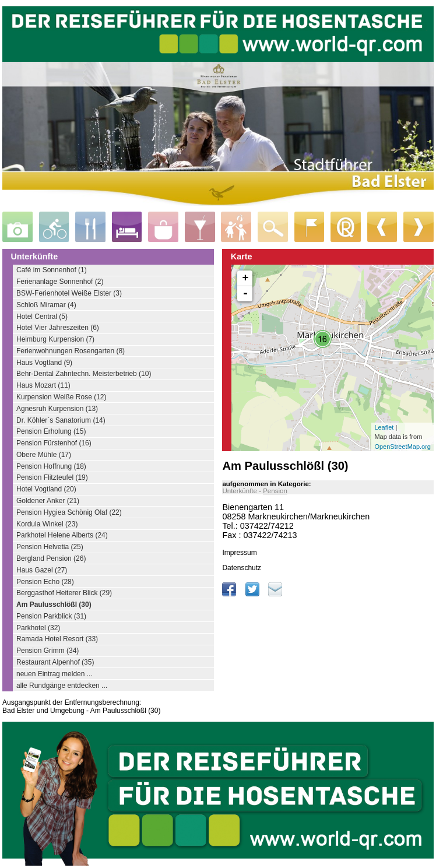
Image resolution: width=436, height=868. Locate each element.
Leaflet (384, 427)
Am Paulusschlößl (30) (54, 605)
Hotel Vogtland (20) (46, 489)
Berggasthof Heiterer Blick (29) (64, 593)
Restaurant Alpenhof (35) (55, 662)
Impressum (239, 553)
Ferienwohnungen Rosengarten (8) (71, 351)
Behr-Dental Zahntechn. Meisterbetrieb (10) (84, 374)
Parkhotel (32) (38, 628)
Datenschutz (242, 568)
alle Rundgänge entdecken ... (62, 686)
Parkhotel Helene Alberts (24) (62, 535)
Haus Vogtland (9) (44, 363)
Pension (275, 491)
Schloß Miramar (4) (46, 305)
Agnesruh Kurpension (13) (57, 409)
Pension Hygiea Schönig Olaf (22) (69, 512)
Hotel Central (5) (42, 317)
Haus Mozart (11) (43, 385)
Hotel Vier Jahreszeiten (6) (58, 328)
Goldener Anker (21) (48, 501)
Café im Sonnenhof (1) (52, 270)
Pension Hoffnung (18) (51, 466)
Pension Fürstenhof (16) (54, 443)
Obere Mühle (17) (44, 455)
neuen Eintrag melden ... (54, 674)
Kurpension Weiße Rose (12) (61, 397)
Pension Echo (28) (45, 582)
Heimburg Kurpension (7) (55, 339)
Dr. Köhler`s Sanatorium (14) (61, 420)
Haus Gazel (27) (42, 570)
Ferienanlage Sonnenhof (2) (60, 282)
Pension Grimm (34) (48, 651)
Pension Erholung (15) (51, 431)
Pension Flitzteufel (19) (52, 477)
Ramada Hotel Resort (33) (57, 639)
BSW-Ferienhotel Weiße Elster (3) (69, 293)
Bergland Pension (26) (51, 558)
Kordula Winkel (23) (47, 524)
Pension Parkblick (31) (51, 616)
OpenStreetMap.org (402, 447)
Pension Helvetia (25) (50, 547)
